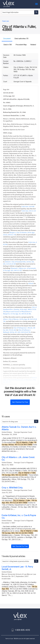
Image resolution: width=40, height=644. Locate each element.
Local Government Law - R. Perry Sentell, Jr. (17, 568)
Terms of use (9, 639)
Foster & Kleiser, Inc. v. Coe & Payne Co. (19, 517)
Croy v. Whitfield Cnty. (12, 488)
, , (20, 269)
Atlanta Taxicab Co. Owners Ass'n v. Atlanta (19, 428)
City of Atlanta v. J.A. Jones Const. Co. (18, 459)
